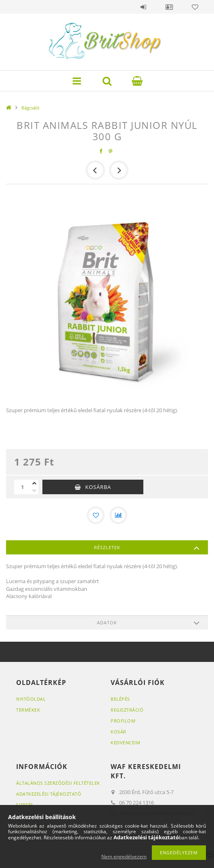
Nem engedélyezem (124, 856)
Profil (169, 7)
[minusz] (34, 491)
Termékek (28, 710)
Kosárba (98, 487)
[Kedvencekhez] (96, 515)
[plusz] (34, 483)
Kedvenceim (125, 743)
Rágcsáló (30, 108)
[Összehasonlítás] (118, 515)
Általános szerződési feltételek (58, 783)
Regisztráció (127, 710)
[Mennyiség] (22, 487)
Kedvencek (195, 7)
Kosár (119, 732)
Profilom (123, 721)
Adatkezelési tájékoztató (49, 794)
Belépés (143, 7)
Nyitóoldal (31, 699)
